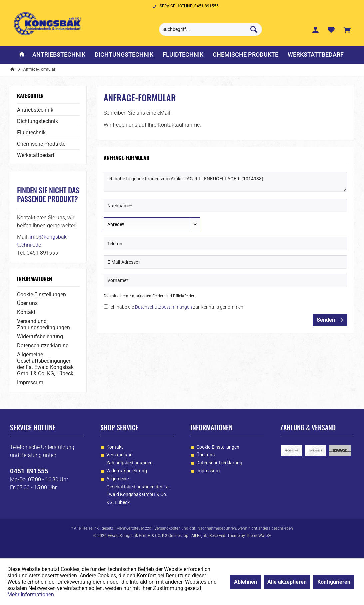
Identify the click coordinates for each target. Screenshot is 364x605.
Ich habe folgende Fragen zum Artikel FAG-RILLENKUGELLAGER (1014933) (225, 182)
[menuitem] (347, 29)
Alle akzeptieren (287, 582)
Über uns (27, 303)
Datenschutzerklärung (43, 346)
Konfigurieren (334, 582)
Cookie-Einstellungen (41, 294)
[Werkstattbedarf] (316, 55)
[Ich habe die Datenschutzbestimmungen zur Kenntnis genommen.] (106, 307)
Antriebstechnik (35, 110)
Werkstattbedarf (36, 155)
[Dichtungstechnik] (124, 55)
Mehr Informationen (31, 595)
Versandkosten (167, 528)
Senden (330, 319)
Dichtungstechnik (37, 121)
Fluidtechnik (31, 132)
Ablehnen (246, 582)
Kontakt (26, 312)
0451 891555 (29, 471)
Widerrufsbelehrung (40, 337)
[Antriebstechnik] (59, 55)
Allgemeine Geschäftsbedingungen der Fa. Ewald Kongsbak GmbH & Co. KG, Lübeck (45, 364)
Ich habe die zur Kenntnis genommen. (177, 307)
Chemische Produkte (41, 144)
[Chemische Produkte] (246, 55)
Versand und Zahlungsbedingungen (43, 324)
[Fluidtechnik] (183, 55)
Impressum (30, 383)
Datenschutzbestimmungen (164, 307)
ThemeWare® (258, 536)
